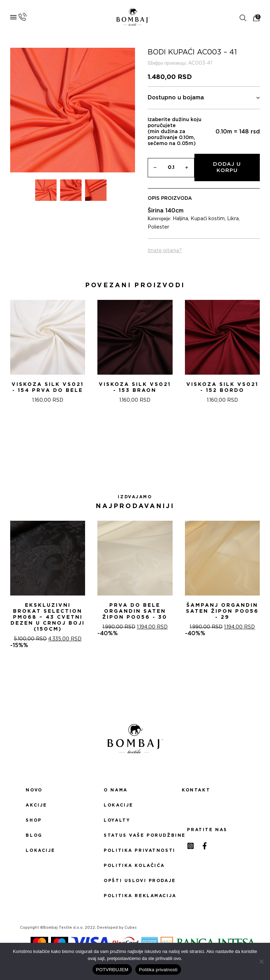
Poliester (158, 227)
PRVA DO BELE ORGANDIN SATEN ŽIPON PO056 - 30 (135, 611)
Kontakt (196, 790)
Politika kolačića (134, 866)
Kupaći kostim (208, 219)
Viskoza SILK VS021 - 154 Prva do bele (48, 387)
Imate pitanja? (165, 251)
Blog (34, 835)
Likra (233, 219)
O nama (115, 790)
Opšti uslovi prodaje (135, 881)
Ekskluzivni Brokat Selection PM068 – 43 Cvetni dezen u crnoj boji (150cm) (48, 617)
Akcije (36, 805)
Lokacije (40, 850)
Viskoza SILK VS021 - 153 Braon (135, 387)
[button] (127, 453)
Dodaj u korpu (227, 167)
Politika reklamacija (135, 896)
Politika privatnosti (135, 850)
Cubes (131, 928)
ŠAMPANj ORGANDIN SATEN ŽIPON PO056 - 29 (222, 611)
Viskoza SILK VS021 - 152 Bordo (222, 387)
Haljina (180, 219)
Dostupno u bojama (204, 98)
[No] (261, 961)
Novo (34, 790)
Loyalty (117, 820)
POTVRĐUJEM (112, 970)
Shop (34, 820)
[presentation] (8, 362)
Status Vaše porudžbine (135, 835)
